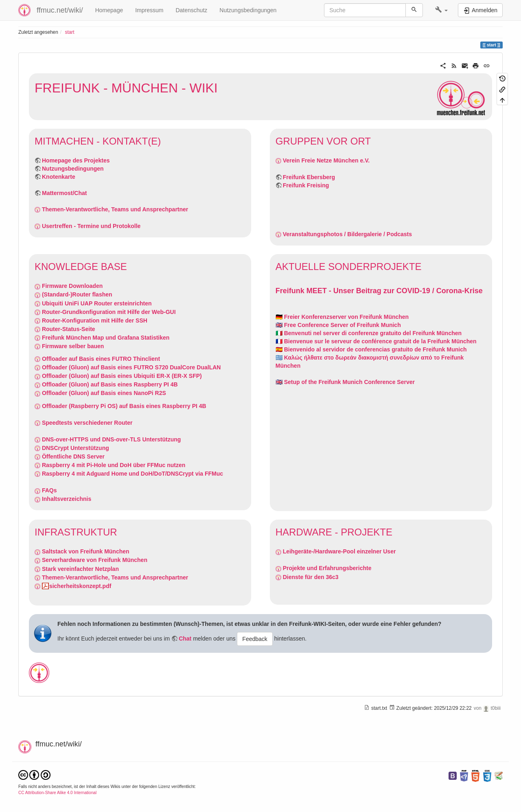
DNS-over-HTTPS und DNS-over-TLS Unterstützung (111, 439)
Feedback (255, 639)
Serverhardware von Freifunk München (95, 560)
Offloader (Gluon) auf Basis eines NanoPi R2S (104, 393)
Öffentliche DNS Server (73, 456)
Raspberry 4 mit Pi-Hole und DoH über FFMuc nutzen (114, 465)
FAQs (49, 490)
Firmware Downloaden (72, 286)
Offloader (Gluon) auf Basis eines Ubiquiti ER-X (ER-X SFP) (122, 376)
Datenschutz (191, 10)
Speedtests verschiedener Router (87, 423)
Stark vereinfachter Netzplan (80, 569)
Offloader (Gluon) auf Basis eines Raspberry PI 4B (110, 384)
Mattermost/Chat (64, 193)
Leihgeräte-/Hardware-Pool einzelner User (339, 551)
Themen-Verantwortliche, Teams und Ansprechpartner (115, 209)
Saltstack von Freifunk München (86, 551)
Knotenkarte (59, 177)
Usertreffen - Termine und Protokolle (91, 226)
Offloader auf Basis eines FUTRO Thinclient (101, 359)
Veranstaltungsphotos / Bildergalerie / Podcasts (347, 234)
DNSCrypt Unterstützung (76, 448)
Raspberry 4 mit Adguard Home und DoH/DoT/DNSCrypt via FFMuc (132, 474)
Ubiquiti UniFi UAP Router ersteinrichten (97, 303)
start (69, 32)
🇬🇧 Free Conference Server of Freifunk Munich (338, 325)
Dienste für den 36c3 (311, 577)
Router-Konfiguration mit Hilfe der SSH (95, 320)
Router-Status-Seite (69, 329)
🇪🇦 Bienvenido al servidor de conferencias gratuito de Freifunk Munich (371, 349)
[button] (441, 10)
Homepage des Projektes (76, 160)
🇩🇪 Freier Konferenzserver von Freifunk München (342, 317)
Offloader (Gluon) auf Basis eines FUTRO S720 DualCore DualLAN (131, 367)
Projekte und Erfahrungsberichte (327, 568)
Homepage (109, 10)
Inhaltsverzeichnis (67, 499)
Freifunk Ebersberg (309, 177)
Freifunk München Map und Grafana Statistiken (106, 338)
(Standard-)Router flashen (77, 294)
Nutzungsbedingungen (248, 10)
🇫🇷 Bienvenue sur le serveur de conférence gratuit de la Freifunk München (376, 341)
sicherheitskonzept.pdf (80, 586)
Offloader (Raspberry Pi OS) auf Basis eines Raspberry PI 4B (124, 406)
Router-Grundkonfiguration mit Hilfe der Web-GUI (109, 312)
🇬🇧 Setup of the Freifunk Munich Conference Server (345, 382)
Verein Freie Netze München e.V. (326, 160)
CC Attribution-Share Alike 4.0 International (57, 793)
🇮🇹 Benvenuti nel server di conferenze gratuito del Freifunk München (369, 333)
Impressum (149, 10)
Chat (185, 639)
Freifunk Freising (306, 185)
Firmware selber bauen (73, 346)
